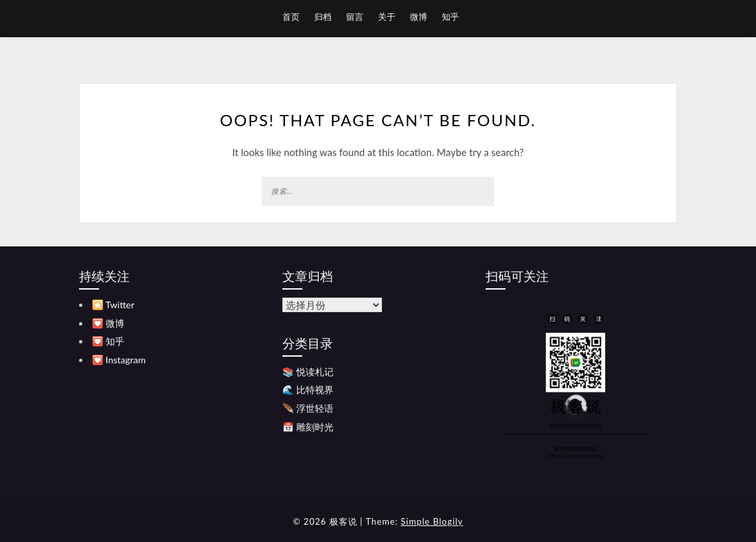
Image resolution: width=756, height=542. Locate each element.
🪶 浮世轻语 (308, 408)
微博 (419, 17)
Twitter (120, 305)
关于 (387, 17)
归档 (323, 17)
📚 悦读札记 (308, 372)
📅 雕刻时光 (308, 427)
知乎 (450, 17)
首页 (291, 17)
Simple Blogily (432, 521)
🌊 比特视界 (308, 390)
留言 (355, 17)
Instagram (126, 360)
